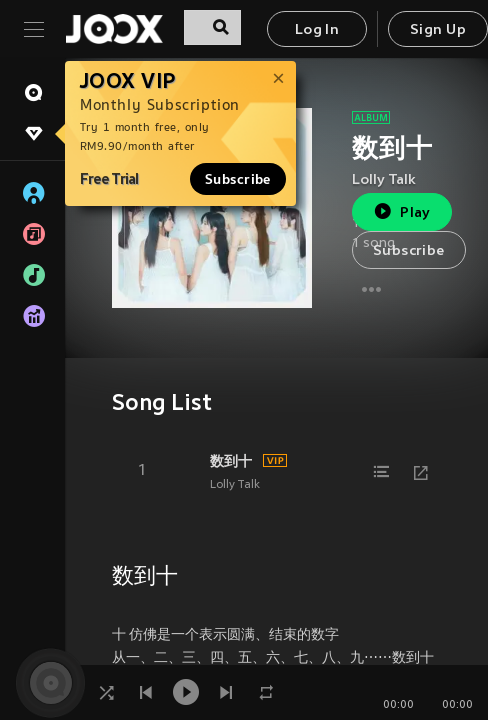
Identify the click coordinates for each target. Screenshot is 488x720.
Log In (317, 30)
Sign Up (438, 30)
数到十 (231, 461)
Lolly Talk (384, 180)
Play (401, 211)
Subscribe (238, 179)
